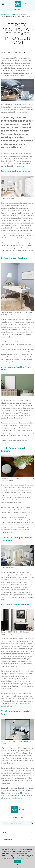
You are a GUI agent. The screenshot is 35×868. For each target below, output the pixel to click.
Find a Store (18, 9)
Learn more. (25, 858)
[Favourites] (29, 4)
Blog (24, 14)
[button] (26, 4)
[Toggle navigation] (3, 4)
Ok (17, 861)
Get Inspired (17, 839)
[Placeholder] (16, 823)
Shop (17, 832)
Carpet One (5, 14)
